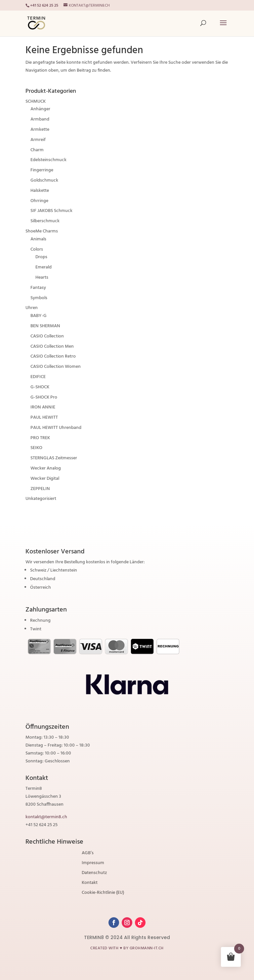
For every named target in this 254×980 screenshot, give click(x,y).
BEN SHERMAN (45, 326)
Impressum (93, 864)
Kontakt (90, 884)
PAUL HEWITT (44, 418)
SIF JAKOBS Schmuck (51, 211)
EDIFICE (38, 377)
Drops (41, 257)
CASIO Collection (47, 336)
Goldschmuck (44, 180)
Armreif (38, 140)
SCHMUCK (36, 102)
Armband (40, 119)
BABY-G (39, 316)
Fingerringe (42, 170)
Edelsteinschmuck (48, 160)
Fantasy (38, 288)
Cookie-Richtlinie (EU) (103, 893)
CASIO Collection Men (52, 347)
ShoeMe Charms (42, 231)
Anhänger (40, 109)
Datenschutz (94, 874)
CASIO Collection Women (56, 367)
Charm (37, 150)
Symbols (39, 298)
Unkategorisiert (41, 499)
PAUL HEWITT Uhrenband (56, 428)
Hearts (42, 278)
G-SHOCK (40, 387)
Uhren (32, 308)
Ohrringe (39, 201)
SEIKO (36, 448)
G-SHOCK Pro (44, 397)
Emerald (43, 267)
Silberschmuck (45, 221)
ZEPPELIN (40, 489)
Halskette (40, 191)
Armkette (40, 130)
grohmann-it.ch (147, 948)
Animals (38, 239)
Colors (37, 249)
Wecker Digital (45, 479)
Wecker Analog (46, 468)
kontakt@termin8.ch (46, 817)
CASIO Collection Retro (53, 356)
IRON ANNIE (43, 407)
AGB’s (88, 854)
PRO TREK (40, 438)
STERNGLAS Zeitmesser (54, 458)
